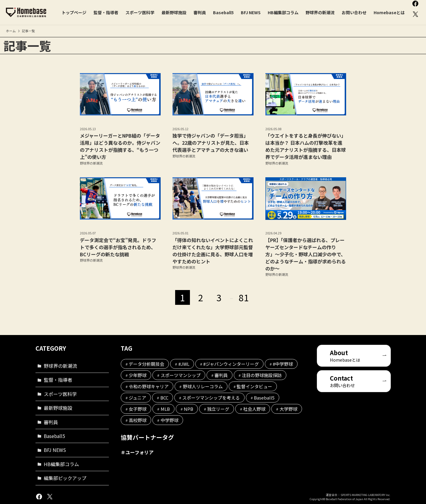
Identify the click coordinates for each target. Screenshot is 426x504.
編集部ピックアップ (65, 478)
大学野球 (288, 409)
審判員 (51, 422)
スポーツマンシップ (181, 375)
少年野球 (138, 375)
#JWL (184, 364)
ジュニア (137, 398)
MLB (165, 409)
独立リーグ (218, 409)
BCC (164, 398)
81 (244, 297)
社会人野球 (254, 409)
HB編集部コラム (61, 464)
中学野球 (170, 420)
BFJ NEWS (55, 450)
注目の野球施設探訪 (262, 375)
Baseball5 (54, 436)
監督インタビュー (254, 386)
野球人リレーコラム (203, 386)
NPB (188, 409)
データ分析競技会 (146, 364)
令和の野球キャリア (149, 386)
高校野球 (138, 420)
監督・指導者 (58, 380)
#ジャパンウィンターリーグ (231, 364)
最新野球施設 (58, 408)
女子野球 (138, 409)
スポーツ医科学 (60, 394)
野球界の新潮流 (60, 366)
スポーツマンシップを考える (211, 398)
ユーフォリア (139, 452)
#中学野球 (283, 364)
